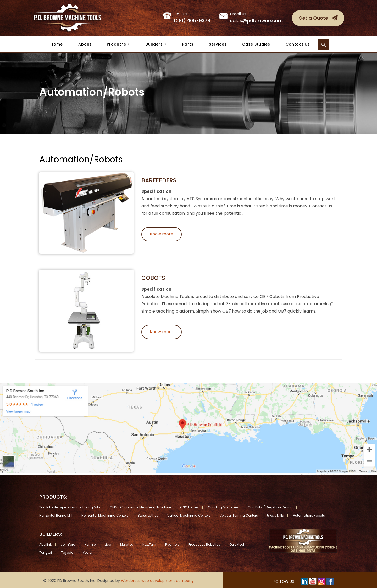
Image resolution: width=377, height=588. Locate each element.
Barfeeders (159, 180)
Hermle (90, 544)
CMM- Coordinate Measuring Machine (140, 507)
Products (117, 44)
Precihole (172, 544)
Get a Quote (313, 18)
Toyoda (67, 553)
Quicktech (237, 544)
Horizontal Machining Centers (105, 515)
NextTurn (149, 544)
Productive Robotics (204, 544)
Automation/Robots (309, 515)
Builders (154, 44)
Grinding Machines (223, 507)
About (85, 44)
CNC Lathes (189, 507)
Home (57, 44)
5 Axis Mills (275, 515)
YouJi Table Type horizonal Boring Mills (70, 507)
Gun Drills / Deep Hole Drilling (270, 507)
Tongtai (46, 553)
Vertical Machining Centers (189, 515)
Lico (108, 544)
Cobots (153, 278)
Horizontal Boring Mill (56, 515)
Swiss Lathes (148, 515)
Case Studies (256, 44)
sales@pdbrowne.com (256, 18)
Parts (188, 44)
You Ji (87, 553)
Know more (162, 234)
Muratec (127, 544)
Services (218, 44)
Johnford (68, 544)
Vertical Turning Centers (239, 515)
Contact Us (298, 44)
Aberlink (45, 544)
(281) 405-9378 (192, 18)
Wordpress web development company (157, 581)
